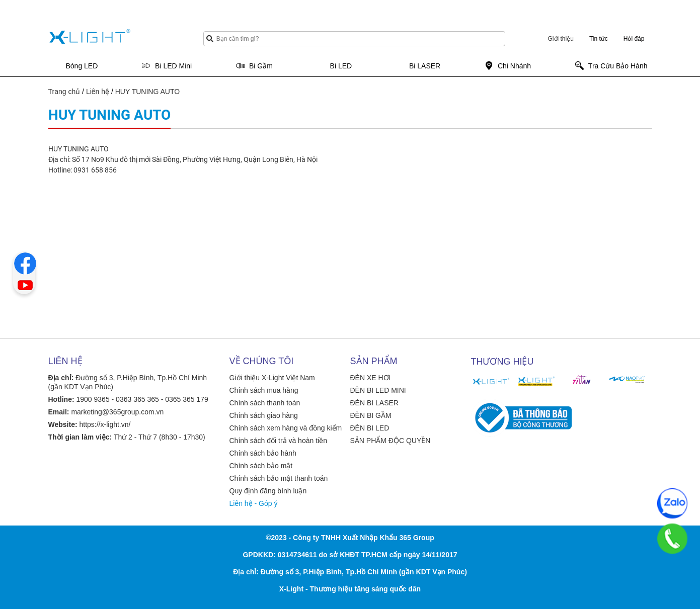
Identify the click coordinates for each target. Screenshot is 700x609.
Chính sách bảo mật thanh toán (279, 478)
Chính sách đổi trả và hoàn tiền (278, 441)
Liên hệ (98, 92)
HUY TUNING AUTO (147, 92)
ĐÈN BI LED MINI (378, 390)
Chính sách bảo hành (263, 453)
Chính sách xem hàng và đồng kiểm (286, 428)
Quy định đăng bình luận (268, 491)
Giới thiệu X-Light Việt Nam (272, 378)
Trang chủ (64, 92)
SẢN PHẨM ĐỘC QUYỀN (391, 441)
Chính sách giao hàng (264, 415)
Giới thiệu (561, 39)
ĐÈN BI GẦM (371, 415)
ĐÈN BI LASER (374, 403)
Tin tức (599, 39)
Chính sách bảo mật (261, 466)
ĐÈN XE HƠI (371, 378)
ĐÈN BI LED (370, 428)
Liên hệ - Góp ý (254, 503)
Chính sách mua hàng (264, 390)
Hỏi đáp (634, 39)
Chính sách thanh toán (265, 403)
